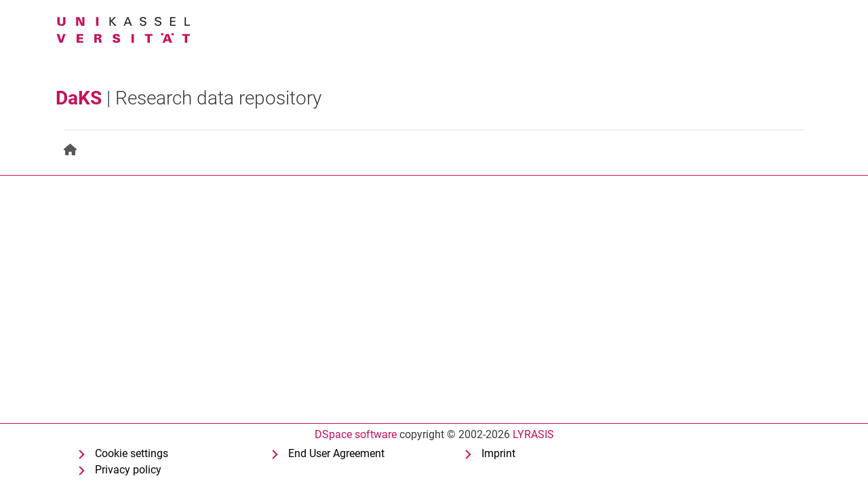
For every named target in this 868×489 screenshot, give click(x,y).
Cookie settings (132, 453)
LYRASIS (533, 434)
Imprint (498, 453)
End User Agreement (336, 453)
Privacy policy (128, 470)
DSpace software (356, 434)
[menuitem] (71, 150)
